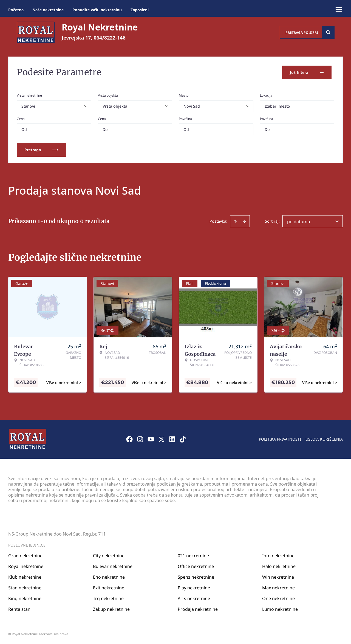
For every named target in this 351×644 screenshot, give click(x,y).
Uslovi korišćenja (324, 439)
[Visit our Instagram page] (140, 439)
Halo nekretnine (279, 565)
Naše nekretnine (48, 10)
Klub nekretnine (25, 576)
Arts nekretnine (194, 598)
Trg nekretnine (108, 598)
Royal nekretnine (26, 565)
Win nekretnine (278, 576)
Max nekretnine (278, 587)
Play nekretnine (194, 587)
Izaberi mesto (277, 106)
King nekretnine (25, 598)
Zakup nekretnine (111, 608)
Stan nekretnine (25, 587)
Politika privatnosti (280, 439)
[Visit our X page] (162, 439)
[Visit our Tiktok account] (183, 439)
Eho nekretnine (109, 576)
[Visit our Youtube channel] (151, 439)
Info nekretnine (278, 555)
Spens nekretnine (196, 576)
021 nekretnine (193, 555)
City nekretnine (109, 555)
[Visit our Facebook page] (129, 439)
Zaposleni (140, 10)
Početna (16, 10)
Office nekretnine (196, 565)
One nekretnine (278, 598)
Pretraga (41, 149)
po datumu (299, 221)
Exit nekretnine (109, 587)
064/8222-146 (110, 38)
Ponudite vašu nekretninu (97, 10)
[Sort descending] (245, 221)
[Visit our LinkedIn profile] (172, 439)
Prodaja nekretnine (198, 608)
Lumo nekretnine (280, 608)
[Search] (328, 32)
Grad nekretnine (25, 555)
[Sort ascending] (235, 221)
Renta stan (19, 608)
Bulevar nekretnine (113, 565)
